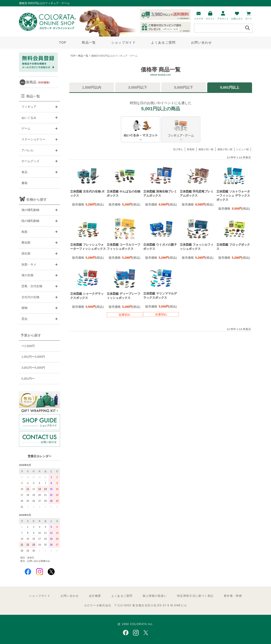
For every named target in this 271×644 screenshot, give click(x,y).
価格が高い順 (225, 149)
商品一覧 (89, 42)
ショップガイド (124, 42)
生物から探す (37, 199)
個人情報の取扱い (155, 596)
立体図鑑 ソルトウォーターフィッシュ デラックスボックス (233, 196)
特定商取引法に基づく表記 (195, 596)
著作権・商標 (233, 596)
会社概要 (95, 596)
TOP (63, 42)
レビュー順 (243, 149)
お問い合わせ (202, 42)
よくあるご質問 (163, 42)
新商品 (39, 82)
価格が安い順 (206, 149)
